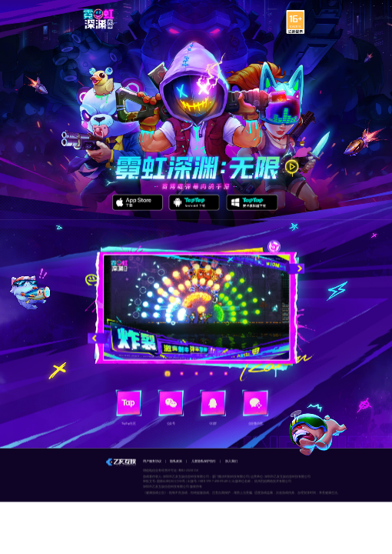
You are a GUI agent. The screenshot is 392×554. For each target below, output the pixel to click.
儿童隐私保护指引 (204, 461)
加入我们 (231, 461)
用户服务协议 (152, 461)
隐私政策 (176, 461)
